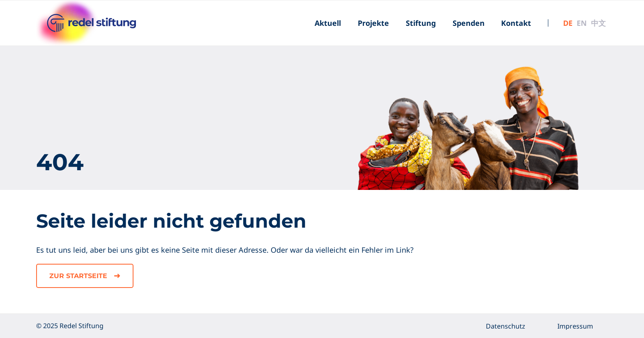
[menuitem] (328, 23)
